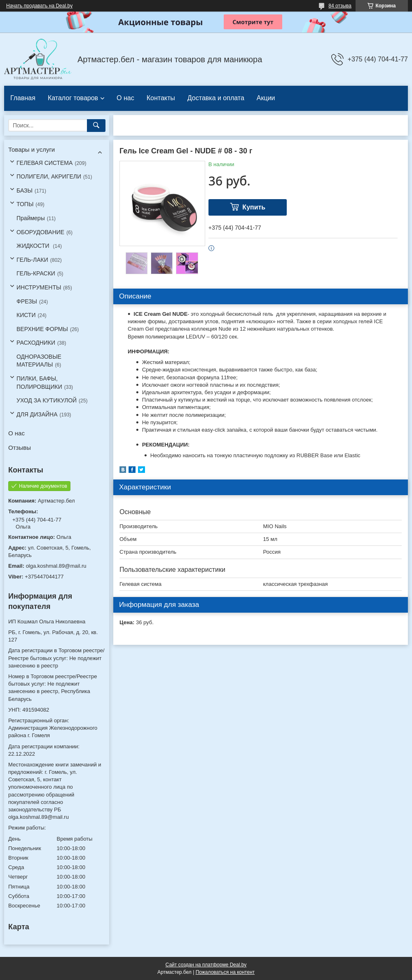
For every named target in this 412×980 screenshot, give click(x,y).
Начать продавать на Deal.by (39, 6)
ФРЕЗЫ (27, 301)
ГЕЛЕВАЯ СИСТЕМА (44, 163)
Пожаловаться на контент (225, 972)
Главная (23, 98)
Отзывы (20, 448)
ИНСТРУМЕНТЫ (39, 287)
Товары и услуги (32, 149)
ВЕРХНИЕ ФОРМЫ (42, 329)
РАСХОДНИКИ (36, 343)
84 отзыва (340, 6)
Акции (266, 98)
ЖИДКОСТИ (34, 246)
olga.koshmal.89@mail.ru (56, 566)
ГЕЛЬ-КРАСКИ (36, 273)
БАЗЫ (25, 190)
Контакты (161, 98)
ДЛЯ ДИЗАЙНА (37, 414)
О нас (125, 98)
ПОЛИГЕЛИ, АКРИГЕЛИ (49, 176)
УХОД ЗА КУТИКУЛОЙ (47, 400)
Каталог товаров (73, 98)
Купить (254, 207)
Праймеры (31, 218)
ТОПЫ (25, 204)
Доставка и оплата (216, 98)
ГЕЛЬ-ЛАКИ (32, 260)
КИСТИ (26, 315)
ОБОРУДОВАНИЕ (40, 232)
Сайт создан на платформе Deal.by (206, 965)
